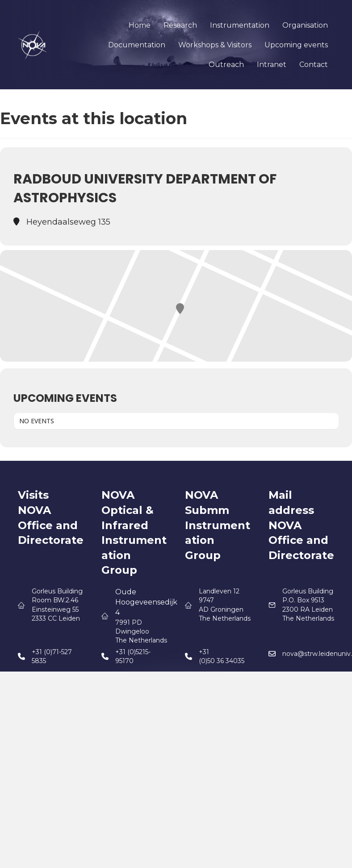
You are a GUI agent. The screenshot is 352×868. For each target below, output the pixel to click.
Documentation (137, 45)
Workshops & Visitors (215, 45)
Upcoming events (296, 45)
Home (140, 25)
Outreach (226, 65)
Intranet (272, 65)
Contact (314, 65)
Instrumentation (240, 25)
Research (180, 25)
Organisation (305, 25)
